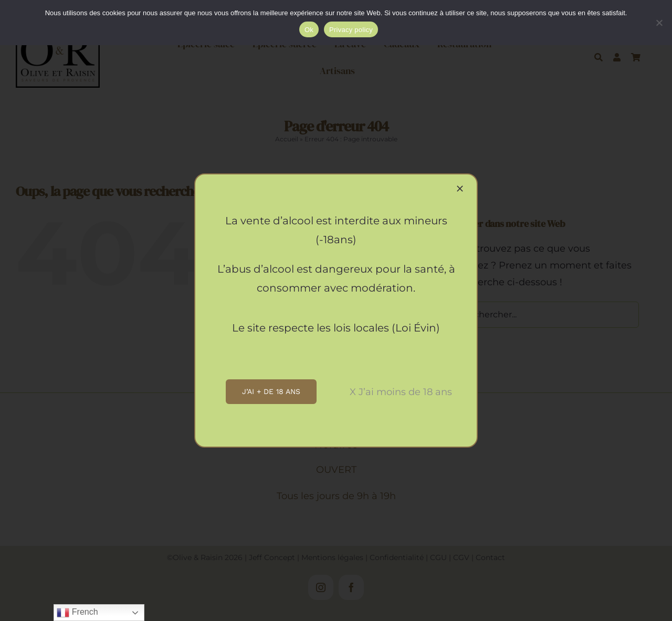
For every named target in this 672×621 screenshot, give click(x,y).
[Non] (659, 23)
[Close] (460, 189)
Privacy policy (351, 30)
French (77, 613)
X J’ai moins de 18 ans (401, 392)
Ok (309, 30)
